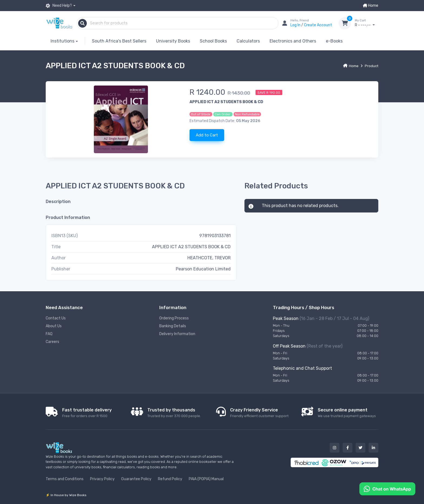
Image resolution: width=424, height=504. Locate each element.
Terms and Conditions (65, 479)
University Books (173, 41)
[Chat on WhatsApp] (387, 488)
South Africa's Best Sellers (119, 41)
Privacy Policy (102, 479)
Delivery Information (177, 334)
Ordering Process (174, 318)
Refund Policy (170, 479)
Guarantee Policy (136, 479)
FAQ (49, 334)
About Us (54, 326)
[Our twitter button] (360, 448)
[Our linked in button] (373, 448)
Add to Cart (207, 135)
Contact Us (56, 318)
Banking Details (173, 326)
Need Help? (59, 6)
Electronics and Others (293, 41)
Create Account (318, 25)
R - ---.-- (367, 23)
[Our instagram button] (334, 448)
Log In (296, 25)
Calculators (248, 41)
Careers (52, 342)
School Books (213, 41)
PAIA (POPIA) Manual (206, 479)
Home (371, 6)
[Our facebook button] (347, 448)
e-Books (334, 41)
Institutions (62, 41)
